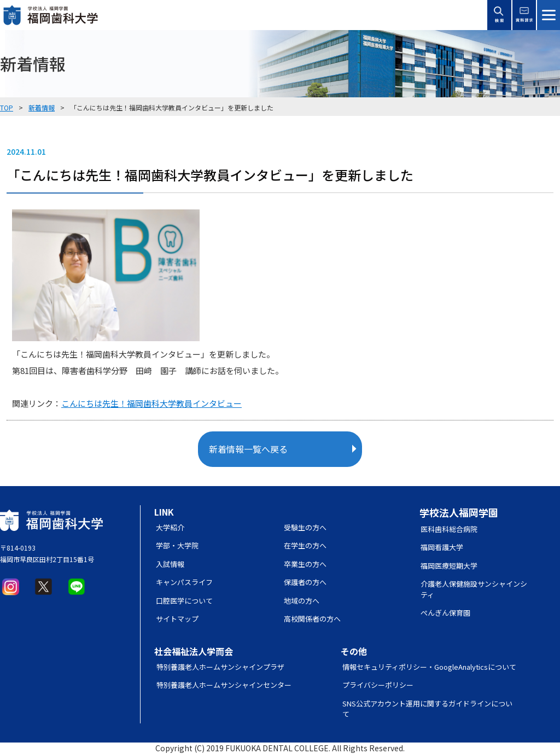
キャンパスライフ (184, 582)
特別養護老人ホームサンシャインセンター (224, 685)
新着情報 (42, 107)
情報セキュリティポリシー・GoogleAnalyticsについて (429, 667)
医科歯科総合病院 (449, 529)
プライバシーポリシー (378, 685)
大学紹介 (170, 527)
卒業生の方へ (305, 564)
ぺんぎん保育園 (445, 613)
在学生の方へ (305, 545)
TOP (7, 107)
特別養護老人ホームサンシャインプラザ (220, 667)
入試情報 (170, 564)
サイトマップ (177, 619)
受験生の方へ (305, 527)
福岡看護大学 (442, 547)
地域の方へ (302, 601)
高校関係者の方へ (312, 619)
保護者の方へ (305, 582)
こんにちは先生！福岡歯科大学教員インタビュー (151, 403)
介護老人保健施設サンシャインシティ (474, 589)
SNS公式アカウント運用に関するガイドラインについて (427, 709)
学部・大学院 (177, 545)
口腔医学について (184, 601)
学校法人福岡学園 (459, 512)
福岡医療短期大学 (449, 566)
